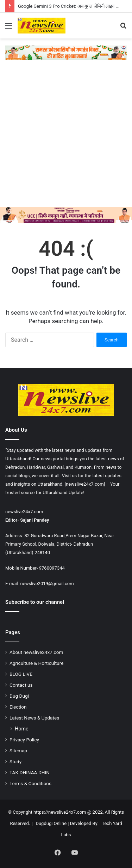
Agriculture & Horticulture (36, 663)
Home (22, 729)
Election (18, 707)
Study (15, 761)
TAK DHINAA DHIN (30, 772)
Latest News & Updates (34, 718)
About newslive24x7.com (36, 652)
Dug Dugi (19, 696)
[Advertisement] (66, 137)
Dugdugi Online (51, 823)
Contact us (21, 685)
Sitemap (18, 751)
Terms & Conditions (30, 783)
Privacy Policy (24, 740)
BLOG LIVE (21, 674)
